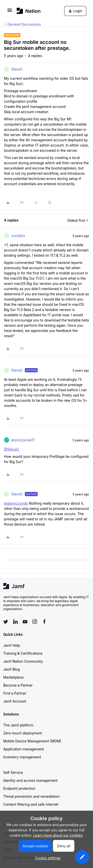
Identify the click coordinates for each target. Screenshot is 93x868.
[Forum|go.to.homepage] (29, 11)
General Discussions (24, 24)
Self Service (13, 772)
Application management (24, 749)
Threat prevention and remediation (31, 796)
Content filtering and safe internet (31, 804)
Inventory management (22, 757)
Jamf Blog (12, 669)
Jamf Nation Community (23, 661)
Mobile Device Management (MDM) (32, 741)
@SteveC (12, 449)
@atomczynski (16, 503)
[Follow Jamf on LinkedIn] (15, 622)
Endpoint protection (19, 788)
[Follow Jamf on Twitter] (6, 622)
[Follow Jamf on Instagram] (35, 622)
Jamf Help (12, 645)
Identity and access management (30, 780)
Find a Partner (15, 693)
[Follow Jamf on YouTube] (25, 622)
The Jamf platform (18, 725)
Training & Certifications (23, 653)
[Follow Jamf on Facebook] (44, 622)
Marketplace (13, 677)
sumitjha (18, 236)
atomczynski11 (23, 440)
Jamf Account (15, 701)
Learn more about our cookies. (58, 835)
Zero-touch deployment (23, 733)
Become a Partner (18, 685)
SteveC (17, 69)
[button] (10, 12)
